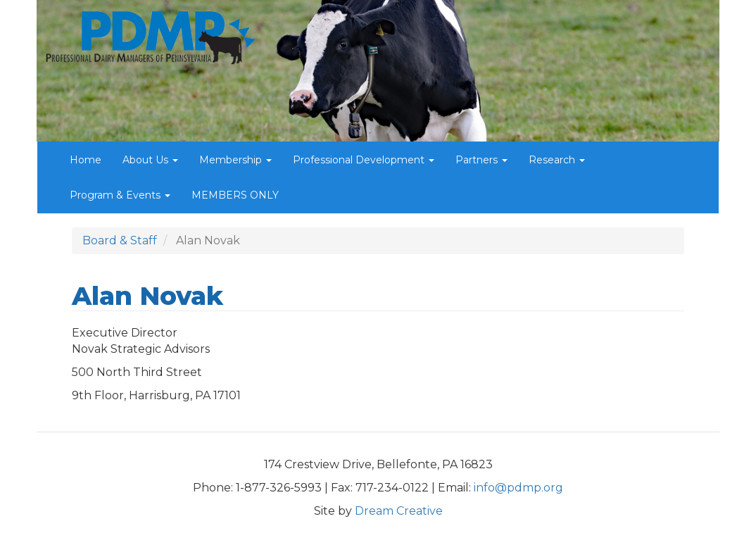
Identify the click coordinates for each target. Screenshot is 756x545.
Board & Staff (120, 240)
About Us (150, 160)
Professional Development (364, 160)
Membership (235, 160)
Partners (481, 160)
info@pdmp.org (518, 488)
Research (557, 160)
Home (86, 160)
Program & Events (120, 195)
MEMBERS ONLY (235, 195)
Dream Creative (399, 511)
